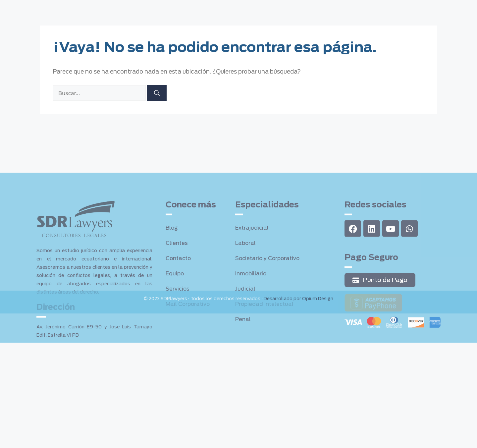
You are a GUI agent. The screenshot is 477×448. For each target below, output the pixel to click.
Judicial (245, 333)
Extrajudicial (252, 272)
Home (116, 10)
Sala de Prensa (313, 10)
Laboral (246, 287)
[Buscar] (157, 95)
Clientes (270, 10)
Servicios (199, 10)
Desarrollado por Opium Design (298, 300)
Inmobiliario (252, 318)
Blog (172, 272)
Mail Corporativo (189, 348)
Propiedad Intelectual (266, 348)
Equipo (237, 10)
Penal (243, 364)
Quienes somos (154, 10)
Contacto (357, 10)
